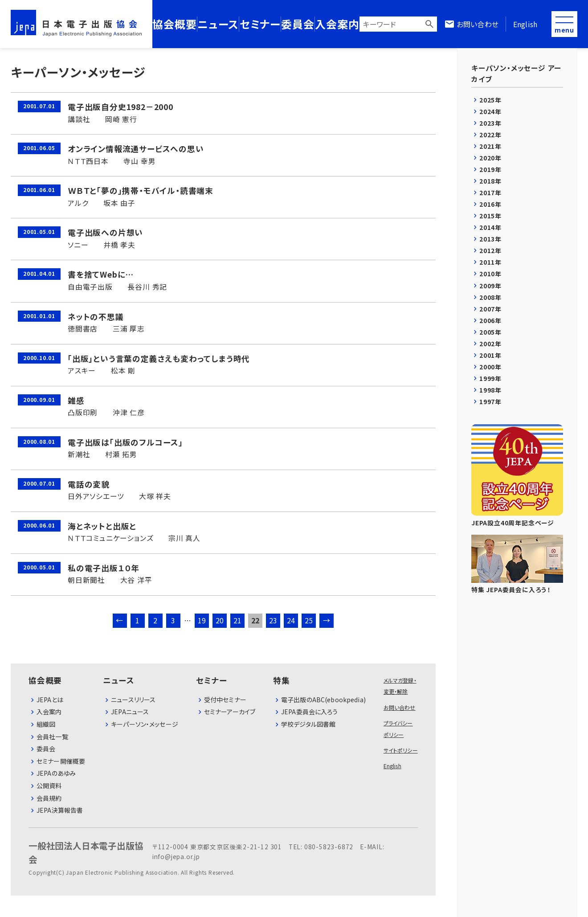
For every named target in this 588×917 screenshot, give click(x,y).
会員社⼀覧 (52, 737)
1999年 (490, 378)
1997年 (490, 401)
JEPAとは (50, 700)
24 (291, 620)
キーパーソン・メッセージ (145, 724)
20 (220, 620)
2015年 (490, 216)
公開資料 (49, 786)
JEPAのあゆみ (56, 773)
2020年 (490, 158)
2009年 (490, 286)
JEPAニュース (130, 712)
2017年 (490, 192)
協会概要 (174, 24)
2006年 (490, 320)
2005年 (490, 332)
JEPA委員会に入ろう (310, 712)
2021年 (490, 146)
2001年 (490, 355)
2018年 (490, 181)
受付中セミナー (225, 700)
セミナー (260, 24)
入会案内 (337, 24)
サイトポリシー (401, 750)
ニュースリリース (133, 700)
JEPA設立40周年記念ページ (517, 476)
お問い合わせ (478, 24)
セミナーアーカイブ (230, 712)
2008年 (490, 297)
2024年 (490, 111)
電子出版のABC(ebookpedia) (323, 700)
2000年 (490, 367)
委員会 (298, 24)
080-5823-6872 (329, 847)
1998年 (490, 390)
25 (309, 620)
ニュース (218, 24)
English (525, 24)
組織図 (46, 724)
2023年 (490, 123)
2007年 (490, 309)
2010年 (490, 274)
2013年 (490, 239)
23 (274, 620)
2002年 (490, 344)
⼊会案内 (49, 712)
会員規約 (49, 798)
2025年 (490, 100)
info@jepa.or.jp (176, 856)
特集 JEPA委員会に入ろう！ (517, 564)
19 (202, 620)
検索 (429, 24)
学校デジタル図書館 (308, 724)
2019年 (490, 169)
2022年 (490, 135)
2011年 (490, 262)
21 (238, 620)
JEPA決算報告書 (60, 810)
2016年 (490, 204)
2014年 (490, 227)
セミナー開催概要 (61, 761)
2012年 (490, 250)
